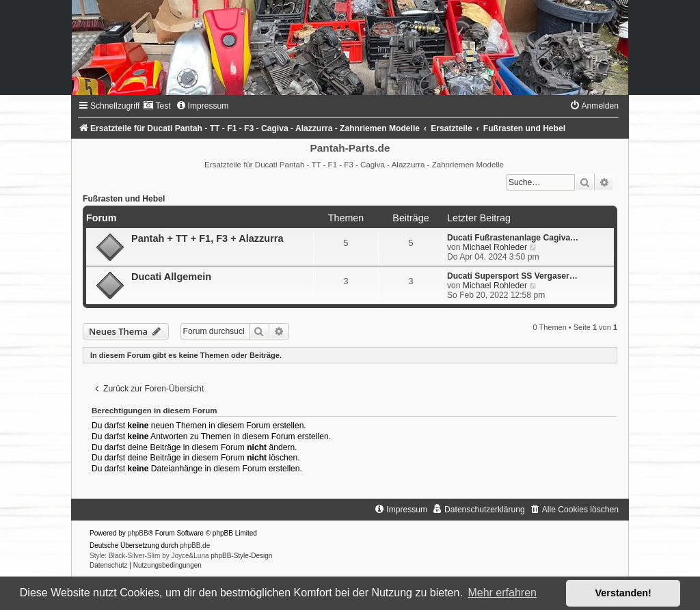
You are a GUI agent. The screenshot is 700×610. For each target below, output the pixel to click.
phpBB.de (195, 545)
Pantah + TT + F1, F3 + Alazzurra (207, 238)
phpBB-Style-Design (241, 556)
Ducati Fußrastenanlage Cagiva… (513, 238)
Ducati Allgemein (171, 277)
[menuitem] (157, 106)
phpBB (138, 533)
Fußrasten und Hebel (124, 199)
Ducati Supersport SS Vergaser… (512, 276)
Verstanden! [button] (623, 593)
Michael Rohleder (495, 247)
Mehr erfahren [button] (502, 593)
